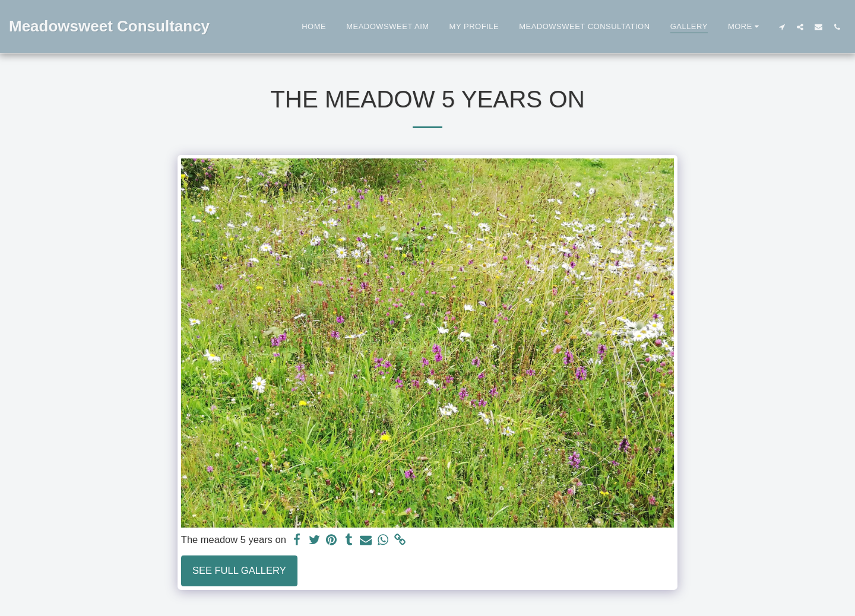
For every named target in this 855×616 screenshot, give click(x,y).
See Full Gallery (239, 570)
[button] (782, 27)
